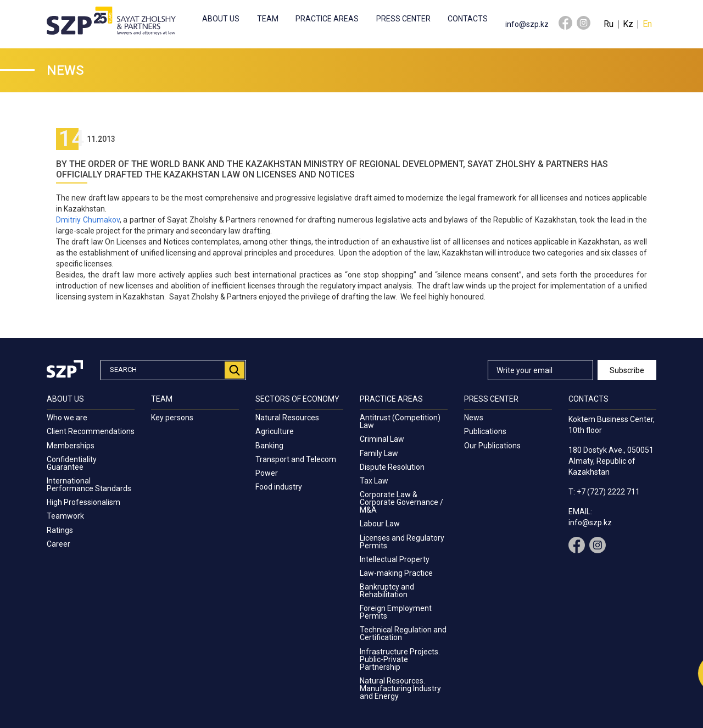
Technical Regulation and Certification (403, 633)
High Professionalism (83, 502)
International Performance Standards (89, 485)
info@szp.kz (527, 24)
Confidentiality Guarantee (72, 463)
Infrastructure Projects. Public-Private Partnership (400, 659)
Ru (609, 24)
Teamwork (65, 516)
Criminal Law (382, 439)
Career (58, 544)
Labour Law (380, 524)
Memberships (71, 446)
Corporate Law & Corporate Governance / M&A (401, 502)
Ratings (60, 530)
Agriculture (275, 431)
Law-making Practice (396, 573)
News (474, 418)
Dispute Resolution (392, 467)
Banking (269, 446)
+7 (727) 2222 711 (608, 492)
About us (221, 19)
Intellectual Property (395, 559)
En (647, 24)
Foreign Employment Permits (396, 612)
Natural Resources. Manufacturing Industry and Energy (400, 688)
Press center (403, 19)
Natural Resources (287, 418)
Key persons (172, 418)
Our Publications (492, 446)
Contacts (468, 19)
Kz (628, 24)
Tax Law (374, 481)
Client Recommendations (91, 431)
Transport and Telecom (296, 459)
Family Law (379, 453)
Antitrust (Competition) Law (400, 421)
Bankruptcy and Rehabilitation (387, 591)
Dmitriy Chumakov (88, 220)
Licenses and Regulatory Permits (402, 542)
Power (267, 473)
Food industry (279, 487)
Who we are (67, 418)
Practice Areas (327, 19)
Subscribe (627, 370)
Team (268, 19)
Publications (485, 431)
